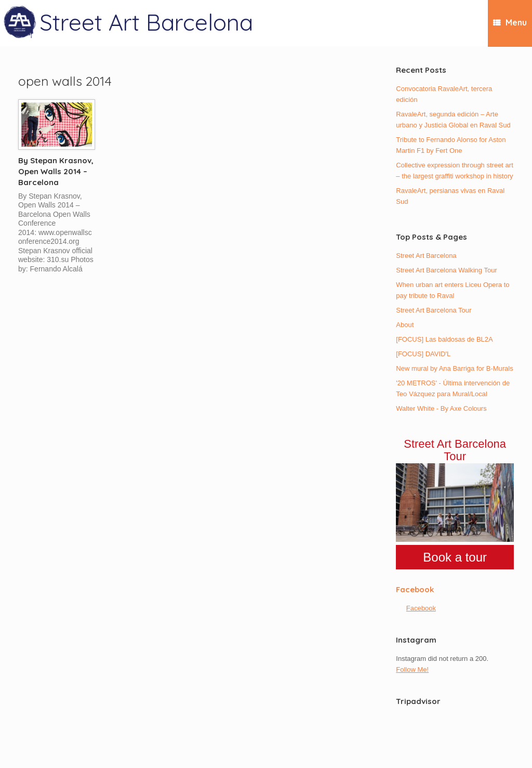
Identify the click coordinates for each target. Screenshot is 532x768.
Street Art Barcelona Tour (434, 310)
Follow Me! (412, 669)
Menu (510, 22)
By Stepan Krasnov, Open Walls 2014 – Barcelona (56, 171)
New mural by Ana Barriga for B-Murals (454, 368)
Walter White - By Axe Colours (441, 408)
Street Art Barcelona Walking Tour (446, 270)
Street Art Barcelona (426, 256)
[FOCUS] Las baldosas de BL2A (444, 339)
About (405, 325)
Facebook (415, 589)
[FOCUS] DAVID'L (423, 354)
